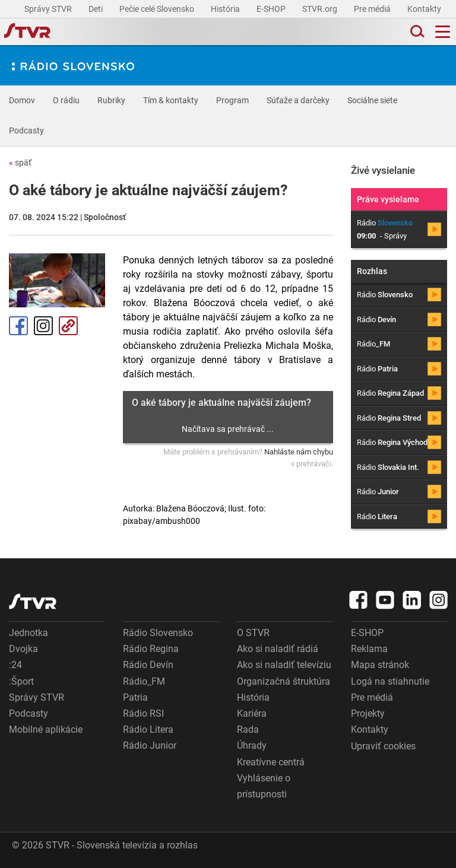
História (226, 9)
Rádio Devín (148, 665)
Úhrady (252, 745)
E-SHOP (272, 9)
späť (20, 163)
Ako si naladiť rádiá (278, 649)
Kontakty (424, 9)
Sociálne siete (372, 100)
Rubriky (111, 100)
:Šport (21, 681)
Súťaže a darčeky (298, 100)
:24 (15, 665)
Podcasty (26, 131)
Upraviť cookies (383, 746)
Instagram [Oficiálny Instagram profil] (43, 326)
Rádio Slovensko (158, 633)
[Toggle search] (416, 32)
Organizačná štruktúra (284, 681)
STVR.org (321, 9)
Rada (248, 729)
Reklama (369, 649)
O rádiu (66, 100)
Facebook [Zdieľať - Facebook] (18, 326)
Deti (96, 9)
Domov (22, 100)
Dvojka (23, 649)
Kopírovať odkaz (68, 326)
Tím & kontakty (171, 100)
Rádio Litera (148, 729)
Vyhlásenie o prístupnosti (264, 786)
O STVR (253, 633)
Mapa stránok (380, 665)
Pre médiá (373, 9)
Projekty (368, 713)
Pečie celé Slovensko (158, 9)
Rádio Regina (151, 649)
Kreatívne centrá (271, 762)
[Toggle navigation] (443, 32)
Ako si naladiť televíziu (284, 665)
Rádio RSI (143, 713)
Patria (135, 697)
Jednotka (28, 633)
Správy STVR (49, 9)
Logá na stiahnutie (390, 681)
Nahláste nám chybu (299, 452)
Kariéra (252, 713)
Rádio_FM (144, 681)
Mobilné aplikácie (46, 729)
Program (232, 100)
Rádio (385, 295)
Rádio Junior (150, 745)
